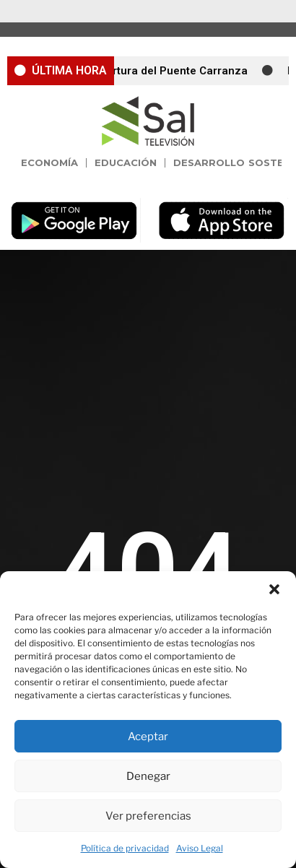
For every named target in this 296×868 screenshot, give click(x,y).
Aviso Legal (200, 848)
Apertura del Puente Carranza (174, 71)
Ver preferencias (148, 816)
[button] (274, 589)
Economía (49, 162)
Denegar (148, 776)
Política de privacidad (125, 848)
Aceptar (148, 737)
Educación (126, 162)
